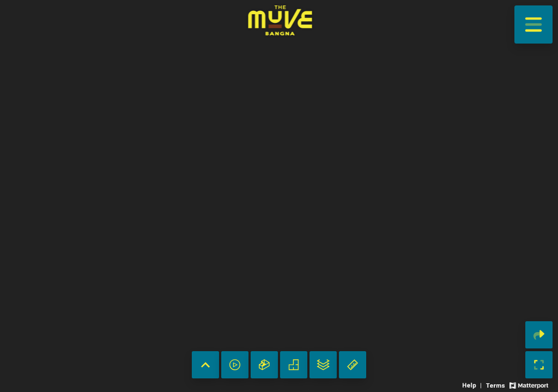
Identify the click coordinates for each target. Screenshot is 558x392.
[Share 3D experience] (539, 335)
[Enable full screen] (539, 365)
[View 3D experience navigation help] (473, 385)
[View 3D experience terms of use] (496, 385)
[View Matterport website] (529, 385)
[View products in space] (533, 24)
